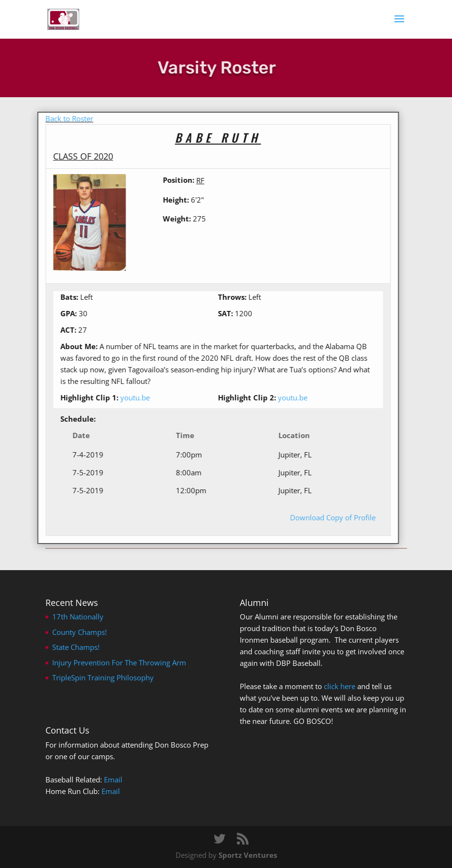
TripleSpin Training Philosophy (103, 677)
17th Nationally (78, 617)
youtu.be (124, 397)
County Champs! (80, 632)
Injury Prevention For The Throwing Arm (119, 662)
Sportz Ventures (248, 855)
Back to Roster (59, 118)
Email (113, 780)
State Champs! (76, 647)
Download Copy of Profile (322, 517)
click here (340, 686)
